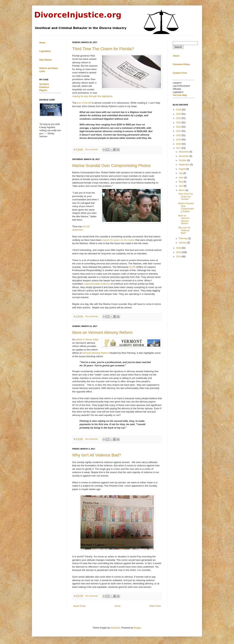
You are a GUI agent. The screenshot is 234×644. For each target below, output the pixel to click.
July (181, 173)
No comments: (92, 149)
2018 (179, 144)
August (183, 169)
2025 (179, 114)
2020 (179, 135)
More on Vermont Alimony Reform (102, 332)
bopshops (115, 628)
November (184, 156)
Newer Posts (79, 606)
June (181, 178)
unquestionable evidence (97, 284)
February (183, 238)
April (181, 186)
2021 (179, 131)
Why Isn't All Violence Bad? (97, 455)
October (183, 160)
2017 (179, 148)
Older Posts (155, 606)
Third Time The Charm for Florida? (103, 49)
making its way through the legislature (92, 96)
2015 (179, 252)
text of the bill (84, 103)
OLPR (132, 267)
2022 (179, 127)
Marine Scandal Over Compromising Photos (111, 166)
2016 (179, 248)
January (183, 243)
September (184, 165)
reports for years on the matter (118, 240)
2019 (179, 140)
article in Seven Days (87, 339)
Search (178, 47)
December (184, 152)
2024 (179, 118)
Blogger (137, 628)
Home (118, 606)
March (182, 190)
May (181, 182)
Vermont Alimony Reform (96, 353)
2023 (179, 123)
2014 (179, 257)
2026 (179, 110)
